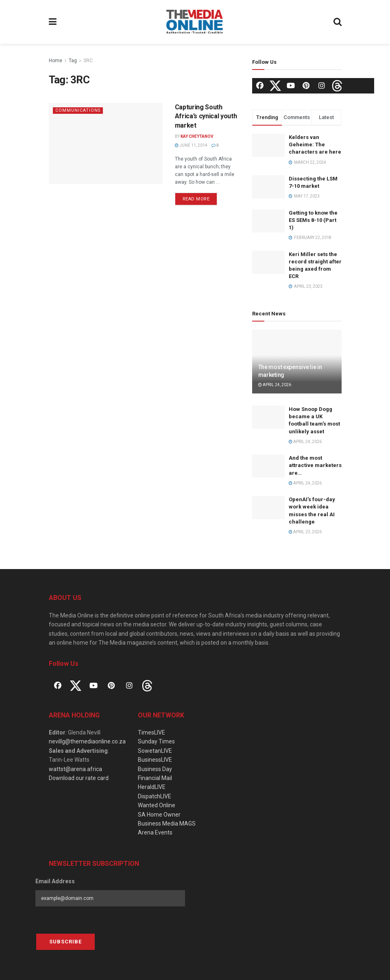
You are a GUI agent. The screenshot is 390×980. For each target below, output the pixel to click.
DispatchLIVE (155, 796)
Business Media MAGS (167, 824)
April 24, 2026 (275, 385)
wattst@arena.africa (75, 769)
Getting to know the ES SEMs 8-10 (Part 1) (313, 220)
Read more (196, 199)
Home (56, 61)
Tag (73, 61)
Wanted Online (157, 805)
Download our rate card (79, 778)
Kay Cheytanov (197, 136)
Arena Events (155, 832)
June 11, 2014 (191, 145)
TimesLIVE (151, 732)
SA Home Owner (159, 815)
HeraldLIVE (152, 787)
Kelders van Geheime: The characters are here (315, 145)
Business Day (155, 769)
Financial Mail (155, 778)
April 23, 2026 (305, 532)
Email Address (55, 881)
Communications (78, 110)
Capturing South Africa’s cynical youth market (206, 116)
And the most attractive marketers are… (315, 465)
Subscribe (65, 942)
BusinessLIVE (155, 760)
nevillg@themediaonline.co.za (87, 741)
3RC (88, 61)
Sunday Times (156, 741)
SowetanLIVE (155, 751)
